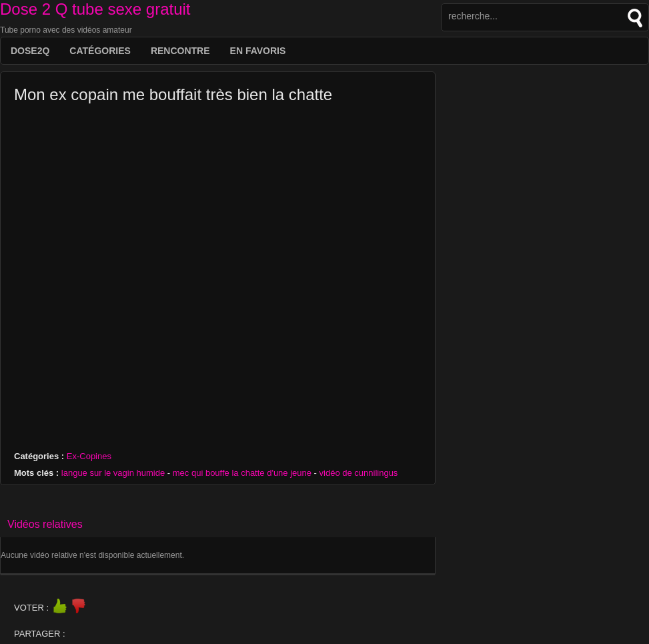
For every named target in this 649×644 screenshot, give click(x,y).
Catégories (100, 51)
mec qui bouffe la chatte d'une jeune (242, 473)
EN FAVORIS (258, 51)
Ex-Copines (89, 456)
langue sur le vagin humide (113, 473)
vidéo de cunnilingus (359, 473)
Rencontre (180, 51)
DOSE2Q (30, 51)
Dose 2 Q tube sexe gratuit (95, 9)
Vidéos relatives (45, 524)
